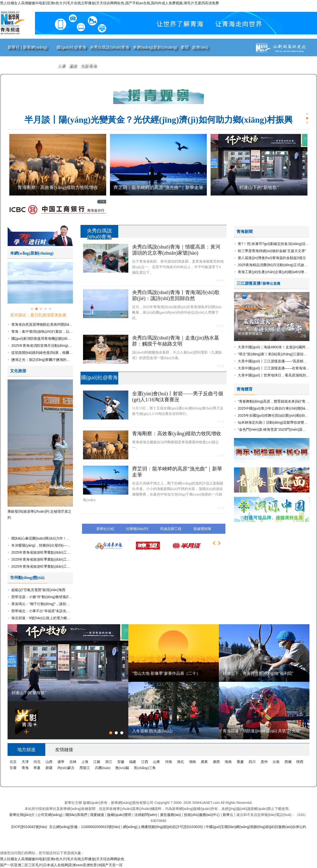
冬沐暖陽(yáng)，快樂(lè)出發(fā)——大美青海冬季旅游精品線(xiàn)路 (66, 545)
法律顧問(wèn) (146, 815)
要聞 (185, 47)
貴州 (265, 762)
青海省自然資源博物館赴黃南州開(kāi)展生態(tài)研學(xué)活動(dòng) (66, 324)
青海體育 (245, 389)
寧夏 (37, 768)
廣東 (205, 762)
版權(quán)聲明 (120, 815)
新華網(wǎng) (35, 47)
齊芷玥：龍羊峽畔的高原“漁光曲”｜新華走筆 (158, 187)
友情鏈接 (64, 750)
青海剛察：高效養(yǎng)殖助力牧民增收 (58, 187)
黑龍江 (85, 768)
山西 (50, 762)
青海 (26, 768)
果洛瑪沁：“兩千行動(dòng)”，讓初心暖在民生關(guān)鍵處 (58, 604)
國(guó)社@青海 (71, 47)
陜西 (300, 762)
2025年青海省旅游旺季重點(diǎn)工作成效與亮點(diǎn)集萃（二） (63, 566)
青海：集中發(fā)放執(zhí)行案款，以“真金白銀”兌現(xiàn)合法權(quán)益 (69, 331)
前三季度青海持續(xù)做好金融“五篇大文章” (272, 251)
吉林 (73, 762)
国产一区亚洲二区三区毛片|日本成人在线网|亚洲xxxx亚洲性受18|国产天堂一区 (61, 865)
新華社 (14, 47)
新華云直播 (271, 284)
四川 (253, 762)
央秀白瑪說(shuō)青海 (110, 47)
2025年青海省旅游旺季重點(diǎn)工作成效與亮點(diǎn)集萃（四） (63, 552)
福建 (133, 762)
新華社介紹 (105, 529)
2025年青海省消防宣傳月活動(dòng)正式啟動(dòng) (52, 346)
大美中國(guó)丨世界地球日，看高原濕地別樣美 (275, 375)
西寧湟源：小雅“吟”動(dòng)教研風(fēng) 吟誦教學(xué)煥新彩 (60, 597)
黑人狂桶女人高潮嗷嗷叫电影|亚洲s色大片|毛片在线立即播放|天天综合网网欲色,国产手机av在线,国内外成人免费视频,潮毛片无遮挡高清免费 (109, 3)
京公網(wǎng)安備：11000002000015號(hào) (85, 827)
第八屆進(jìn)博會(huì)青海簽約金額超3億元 (272, 258)
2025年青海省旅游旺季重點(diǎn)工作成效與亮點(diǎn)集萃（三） (63, 559)
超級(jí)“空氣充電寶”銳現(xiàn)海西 (38, 590)
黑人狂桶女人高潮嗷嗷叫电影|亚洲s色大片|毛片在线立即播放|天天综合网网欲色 (62, 859)
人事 (61, 65)
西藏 (289, 762)
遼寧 (61, 762)
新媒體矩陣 (202, 529)
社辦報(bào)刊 (137, 529)
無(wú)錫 (123, 768)
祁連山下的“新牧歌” (259, 187)
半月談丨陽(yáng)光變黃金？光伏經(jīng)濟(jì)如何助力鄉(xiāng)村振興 (158, 120)
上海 (85, 762)
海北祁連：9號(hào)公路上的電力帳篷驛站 (45, 618)
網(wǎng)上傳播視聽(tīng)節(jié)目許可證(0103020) (163, 827)
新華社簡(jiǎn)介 (23, 815)
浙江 (109, 762)
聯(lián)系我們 (77, 815)
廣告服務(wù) (171, 815)
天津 (26, 762)
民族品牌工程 (171, 529)
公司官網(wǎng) (50, 815)
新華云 (228, 815)
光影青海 (88, 65)
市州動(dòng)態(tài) (27, 578)
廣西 (217, 762)
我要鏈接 (98, 815)
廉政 (72, 65)
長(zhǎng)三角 (145, 768)
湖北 (181, 762)
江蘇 (97, 762)
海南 (229, 762)
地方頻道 (26, 750)
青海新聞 (245, 232)
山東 (157, 762)
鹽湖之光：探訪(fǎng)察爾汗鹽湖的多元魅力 (46, 360)
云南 (276, 762)
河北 (37, 762)
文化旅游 (18, 371)
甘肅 (14, 768)
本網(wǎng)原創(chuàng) (155, 47)
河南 (169, 762)
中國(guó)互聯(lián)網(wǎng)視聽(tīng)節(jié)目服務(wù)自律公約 (256, 827)
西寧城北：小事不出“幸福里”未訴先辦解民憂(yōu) (50, 611)
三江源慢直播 (249, 283)
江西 (145, 762)
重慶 (241, 762)
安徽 (121, 762)
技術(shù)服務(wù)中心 (202, 815)
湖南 (193, 762)
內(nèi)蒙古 (66, 768)
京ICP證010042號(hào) (30, 827)
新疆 (50, 768)
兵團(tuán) (103, 768)
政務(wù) (200, 47)
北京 (14, 762)
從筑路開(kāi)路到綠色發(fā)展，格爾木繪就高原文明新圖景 (58, 353)
